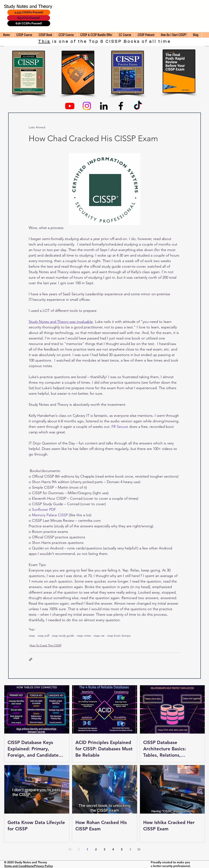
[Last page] (139, 849)
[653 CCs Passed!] (29, 18)
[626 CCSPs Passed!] (29, 23)
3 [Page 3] (104, 849)
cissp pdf (43, 636)
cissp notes (84, 636)
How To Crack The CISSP (45, 645)
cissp (32, 636)
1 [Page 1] (87, 849)
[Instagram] (87, 106)
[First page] (70, 849)
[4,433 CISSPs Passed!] (29, 12)
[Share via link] (31, 659)
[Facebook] (121, 106)
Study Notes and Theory (28, 7)
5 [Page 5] (122, 849)
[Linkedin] (104, 106)
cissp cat (99, 636)
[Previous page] (79, 849)
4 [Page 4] (113, 849)
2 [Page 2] (96, 849)
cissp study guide (63, 636)
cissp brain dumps (119, 636)
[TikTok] (138, 106)
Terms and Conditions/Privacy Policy (28, 866)
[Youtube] (70, 106)
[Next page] (130, 849)
